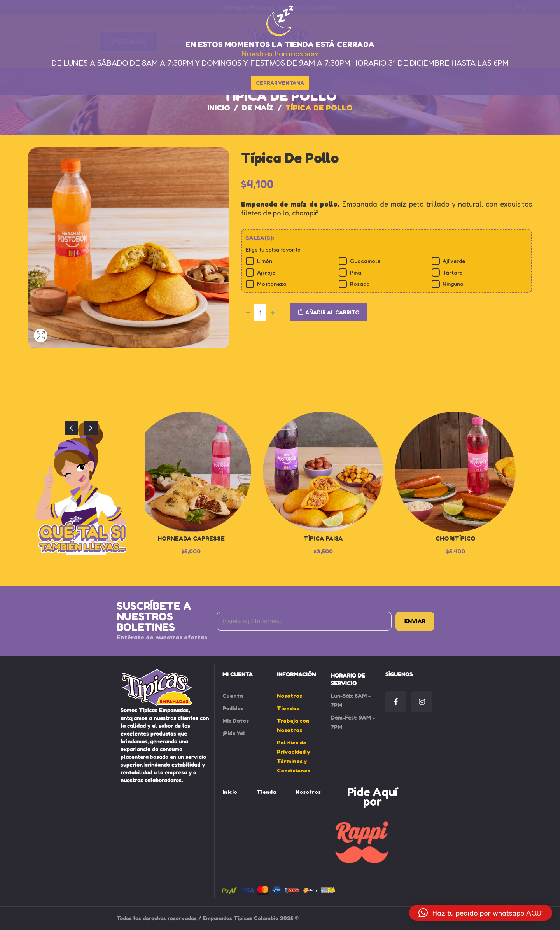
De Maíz (258, 108)
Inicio (219, 108)
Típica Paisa (323, 538)
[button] (481, 913)
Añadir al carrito (332, 312)
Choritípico (456, 538)
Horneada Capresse (191, 538)
